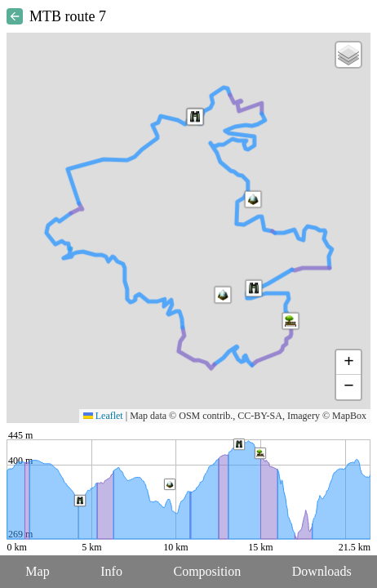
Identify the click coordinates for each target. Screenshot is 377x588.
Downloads (322, 571)
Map (37, 571)
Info (111, 571)
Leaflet (103, 416)
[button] (223, 295)
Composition (208, 571)
